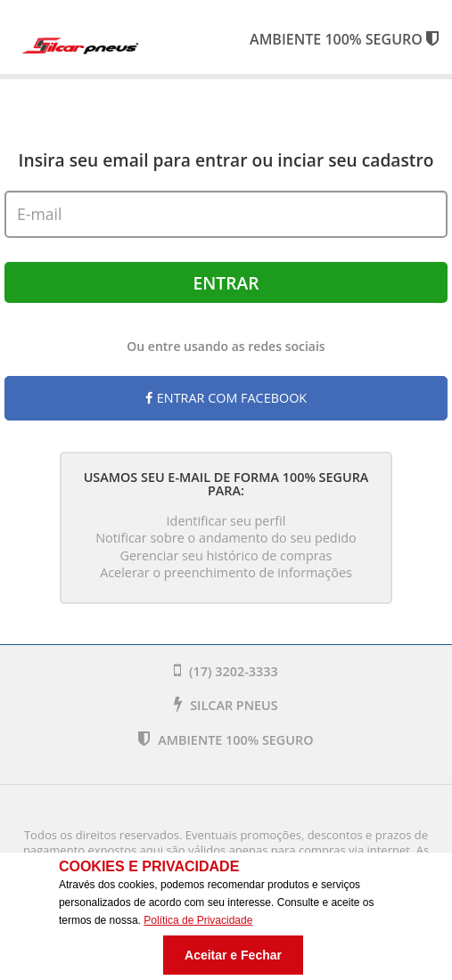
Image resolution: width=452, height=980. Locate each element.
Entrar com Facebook (226, 398)
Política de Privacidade (198, 920)
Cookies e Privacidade (149, 866)
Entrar (226, 283)
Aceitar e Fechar (233, 955)
